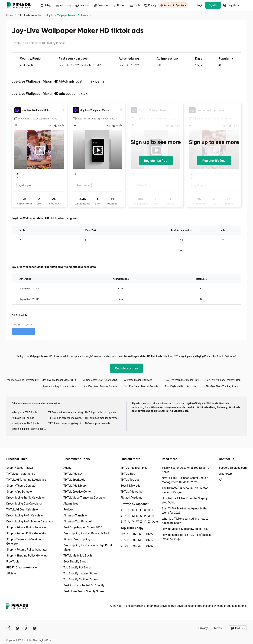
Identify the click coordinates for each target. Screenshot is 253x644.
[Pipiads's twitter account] (18, 628)
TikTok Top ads (130, 480)
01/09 (124, 546)
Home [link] (10, 15)
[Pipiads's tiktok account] (26, 628)
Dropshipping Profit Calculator (25, 515)
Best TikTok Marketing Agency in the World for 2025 (184, 511)
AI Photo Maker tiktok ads (138, 380)
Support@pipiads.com (233, 468)
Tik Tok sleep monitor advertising (103, 418)
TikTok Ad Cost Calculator (22, 510)
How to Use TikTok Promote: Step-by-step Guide (185, 500)
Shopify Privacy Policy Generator (27, 527)
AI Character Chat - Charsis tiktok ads (104, 380)
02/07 (124, 534)
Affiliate (11, 573)
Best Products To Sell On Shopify (84, 585)
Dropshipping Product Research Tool (86, 533)
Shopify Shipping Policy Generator (27, 556)
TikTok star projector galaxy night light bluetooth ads (66, 423)
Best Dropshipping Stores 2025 (83, 527)
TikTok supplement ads (97, 423)
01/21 (124, 540)
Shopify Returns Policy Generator (27, 550)
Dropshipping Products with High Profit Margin (88, 547)
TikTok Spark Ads (74, 480)
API (221, 480)
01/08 (137, 546)
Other (152, 522)
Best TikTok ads (130, 486)
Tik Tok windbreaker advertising (65, 412)
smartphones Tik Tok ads (25, 423)
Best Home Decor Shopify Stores (84, 591)
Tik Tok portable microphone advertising (103, 412)
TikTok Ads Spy (73, 474)
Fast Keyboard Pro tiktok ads (181, 386)
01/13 (137, 540)
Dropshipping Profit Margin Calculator (30, 521)
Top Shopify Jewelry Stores (80, 573)
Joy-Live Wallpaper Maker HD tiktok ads (63, 380)
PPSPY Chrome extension (22, 567)
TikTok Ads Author (132, 492)
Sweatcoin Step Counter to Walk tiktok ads (63, 386)
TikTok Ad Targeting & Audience (26, 480)
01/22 (150, 534)
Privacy (203, 628)
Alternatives (71, 504)
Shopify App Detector (20, 492)
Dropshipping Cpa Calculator (24, 504)
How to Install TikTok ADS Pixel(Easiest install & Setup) (186, 537)
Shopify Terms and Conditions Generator (25, 541)
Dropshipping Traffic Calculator (26, 498)
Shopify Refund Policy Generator (26, 533)
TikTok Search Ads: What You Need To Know (186, 470)
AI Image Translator (76, 515)
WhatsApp (225, 474)
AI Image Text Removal (78, 521)
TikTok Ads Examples (134, 468)
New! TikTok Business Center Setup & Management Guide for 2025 (185, 480)
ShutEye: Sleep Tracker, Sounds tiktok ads (104, 386)
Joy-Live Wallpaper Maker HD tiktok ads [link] (68, 15)
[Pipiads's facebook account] (9, 628)
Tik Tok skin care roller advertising (66, 418)
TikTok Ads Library (75, 486)
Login (200, 5)
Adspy (67, 468)
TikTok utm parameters (21, 474)
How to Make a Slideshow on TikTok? (185, 529)
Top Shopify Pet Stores (78, 567)
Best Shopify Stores (76, 562)
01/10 (150, 540)
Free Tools (13, 562)
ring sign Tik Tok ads (23, 418)
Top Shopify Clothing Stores (81, 579)
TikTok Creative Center (78, 492)
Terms (218, 628)
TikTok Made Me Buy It (78, 556)
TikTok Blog (128, 474)
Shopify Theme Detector (21, 486)
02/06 (137, 534)
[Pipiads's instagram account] (34, 628)
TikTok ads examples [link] (30, 15)
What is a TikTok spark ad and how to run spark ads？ (185, 521)
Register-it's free (156, 161)
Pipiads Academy (131, 498)
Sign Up (213, 5)
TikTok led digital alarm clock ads (30, 429)
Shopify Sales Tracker (20, 468)
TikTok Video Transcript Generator (85, 498)
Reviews (69, 510)
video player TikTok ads (24, 412)
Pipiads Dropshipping (77, 539)
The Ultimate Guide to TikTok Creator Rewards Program (185, 490)
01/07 (150, 546)
